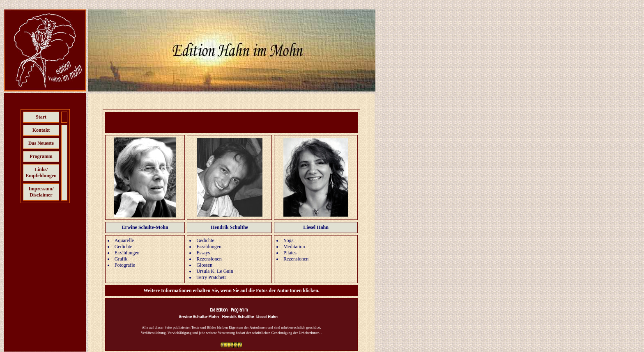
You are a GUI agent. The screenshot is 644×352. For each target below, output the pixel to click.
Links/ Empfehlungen (41, 173)
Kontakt (41, 130)
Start (41, 117)
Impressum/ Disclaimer (41, 192)
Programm (41, 156)
